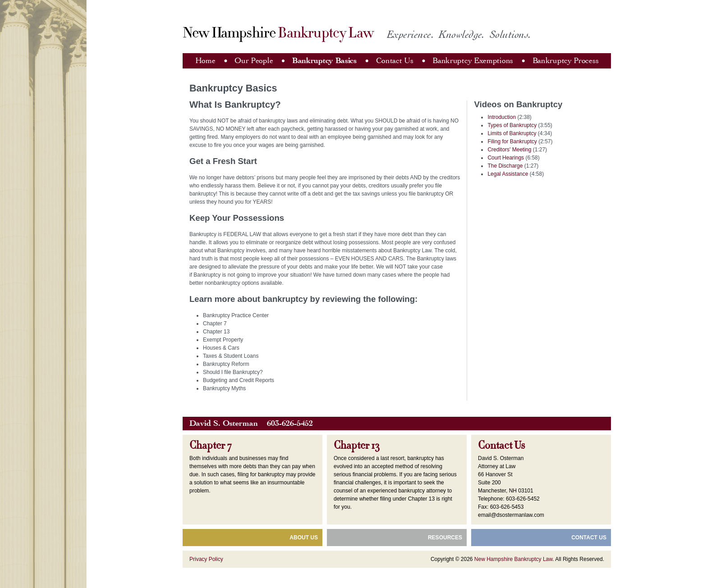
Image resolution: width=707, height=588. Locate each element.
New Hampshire (278, 33)
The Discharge (505, 166)
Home (205, 61)
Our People (254, 61)
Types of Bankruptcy (512, 125)
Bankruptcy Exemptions (473, 61)
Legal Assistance (508, 174)
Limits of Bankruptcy (512, 133)
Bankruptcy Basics (324, 61)
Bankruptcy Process (566, 61)
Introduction (502, 117)
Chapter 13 (356, 446)
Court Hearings (506, 158)
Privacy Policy (206, 559)
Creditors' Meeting (509, 150)
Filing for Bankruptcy (512, 141)
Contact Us (395, 61)
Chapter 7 (211, 446)
